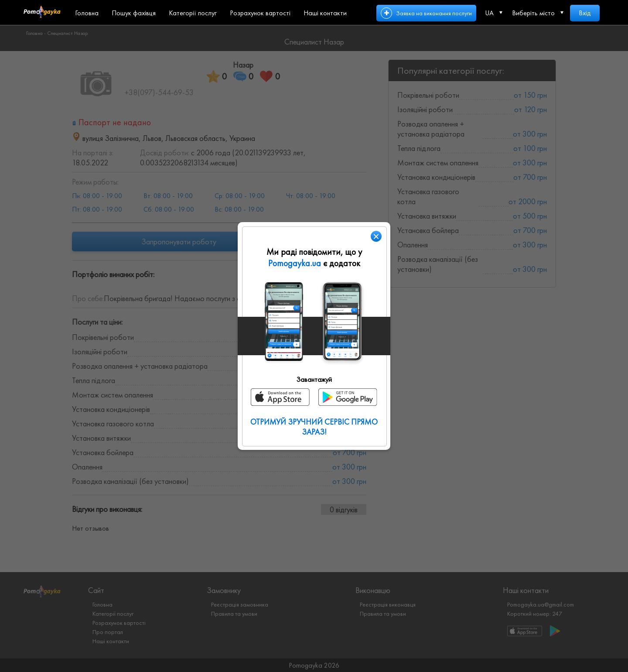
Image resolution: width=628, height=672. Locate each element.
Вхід (585, 13)
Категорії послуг (193, 13)
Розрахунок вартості (260, 13)
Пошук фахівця (134, 13)
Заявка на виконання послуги (434, 13)
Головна (87, 13)
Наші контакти (325, 13)
